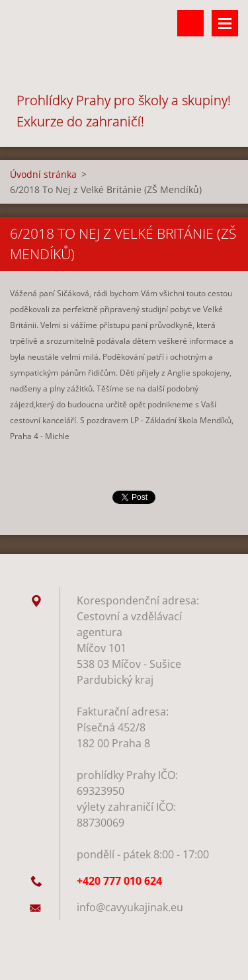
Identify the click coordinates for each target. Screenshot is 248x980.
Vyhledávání (190, 23)
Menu (225, 23)
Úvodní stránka (43, 174)
